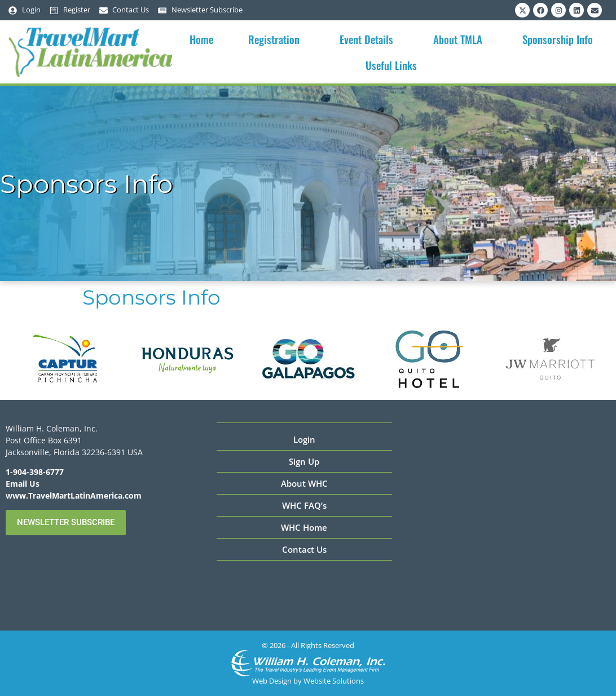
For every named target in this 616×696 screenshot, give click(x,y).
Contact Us (304, 549)
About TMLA (461, 39)
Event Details (369, 39)
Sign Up (304, 461)
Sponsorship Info (560, 39)
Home (201, 39)
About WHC (304, 483)
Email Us (23, 484)
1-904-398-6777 (35, 472)
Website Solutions (334, 681)
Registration (277, 39)
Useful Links (394, 65)
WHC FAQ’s (304, 505)
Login (304, 439)
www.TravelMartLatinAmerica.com (74, 495)
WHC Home (304, 527)
